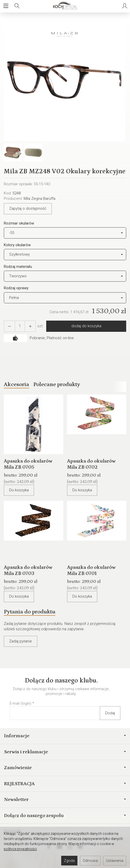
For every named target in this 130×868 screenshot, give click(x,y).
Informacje (65, 736)
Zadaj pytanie (21, 641)
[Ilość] (20, 326)
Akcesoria (17, 384)
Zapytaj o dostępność (28, 208)
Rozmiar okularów (19, 223)
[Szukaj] (17, 6)
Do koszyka (19, 490)
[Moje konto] (125, 6)
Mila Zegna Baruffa (39, 199)
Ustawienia (115, 861)
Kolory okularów (17, 245)
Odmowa (90, 861)
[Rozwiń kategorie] (6, 6)
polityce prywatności (20, 849)
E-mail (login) (20, 703)
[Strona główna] (65, 6)
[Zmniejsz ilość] (30, 326)
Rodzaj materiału (18, 267)
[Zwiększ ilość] (9, 326)
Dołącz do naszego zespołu (65, 816)
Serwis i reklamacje (65, 752)
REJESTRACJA (65, 784)
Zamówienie (65, 768)
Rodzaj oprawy (16, 288)
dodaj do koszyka (86, 326)
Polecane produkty (57, 384)
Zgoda (69, 861)
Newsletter (65, 799)
